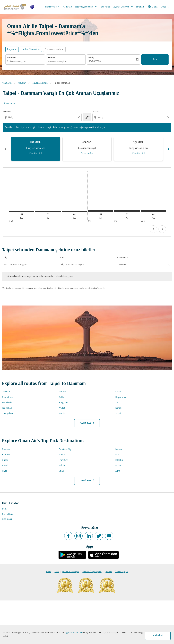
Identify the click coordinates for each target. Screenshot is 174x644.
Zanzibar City (65, 449)
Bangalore (63, 403)
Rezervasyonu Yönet (87, 7)
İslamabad (7, 408)
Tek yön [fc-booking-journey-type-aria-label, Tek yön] (10, 49)
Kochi (118, 392)
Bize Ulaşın (7, 519)
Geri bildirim (8, 514)
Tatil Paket (105, 7)
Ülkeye (49, 572)
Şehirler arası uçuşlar (71, 572)
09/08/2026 (95, 61)
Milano (119, 466)
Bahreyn (6, 455)
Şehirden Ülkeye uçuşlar (92, 572)
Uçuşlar (22, 83)
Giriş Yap (68, 7)
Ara (155, 59)
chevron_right (162, 229)
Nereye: (96, 111)
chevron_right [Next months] (169, 149)
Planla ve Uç (54, 7)
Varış (62, 258)
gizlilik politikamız (75, 633)
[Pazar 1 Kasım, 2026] (153, 211)
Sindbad (140, 7)
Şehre (57, 572)
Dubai (5, 460)
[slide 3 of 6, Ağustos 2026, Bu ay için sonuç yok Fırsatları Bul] (138, 149)
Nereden (11, 58)
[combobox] (25, 61)
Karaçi (118, 408)
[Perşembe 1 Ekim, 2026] (127, 211)
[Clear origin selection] (79, 117)
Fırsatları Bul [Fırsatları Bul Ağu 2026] (138, 153)
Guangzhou (7, 414)
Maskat (62, 392)
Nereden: (7, 111)
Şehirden (108, 572)
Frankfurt (63, 460)
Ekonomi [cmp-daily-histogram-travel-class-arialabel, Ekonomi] (8, 103)
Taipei (118, 414)
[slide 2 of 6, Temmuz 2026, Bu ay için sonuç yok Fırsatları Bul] (87, 149)
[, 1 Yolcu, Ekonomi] (29, 49)
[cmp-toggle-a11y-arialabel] (87, 117)
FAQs (5, 509)
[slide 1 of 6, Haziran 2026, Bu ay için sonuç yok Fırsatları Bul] (36, 149)
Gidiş (91, 58)
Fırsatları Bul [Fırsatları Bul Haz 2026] (36, 153)
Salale (118, 403)
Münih (62, 466)
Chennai (6, 392)
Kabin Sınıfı (122, 258)
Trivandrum (7, 397)
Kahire (62, 455)
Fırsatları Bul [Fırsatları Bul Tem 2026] (87, 153)
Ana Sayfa (7, 83)
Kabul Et (158, 636)
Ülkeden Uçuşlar (121, 572)
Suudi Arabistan (40, 83)
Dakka (62, 397)
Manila (62, 414)
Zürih (118, 471)
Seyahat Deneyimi (124, 7)
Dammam (7, 449)
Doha (118, 455)
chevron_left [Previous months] (5, 149)
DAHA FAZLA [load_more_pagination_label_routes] (87, 423)
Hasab (5, 466)
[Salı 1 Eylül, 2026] (101, 211)
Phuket (62, 408)
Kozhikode (7, 403)
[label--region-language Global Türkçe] (159, 7)
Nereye (51, 58)
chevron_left (153, 229)
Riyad (5, 471)
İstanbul (119, 460)
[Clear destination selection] (169, 117)
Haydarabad (121, 397)
